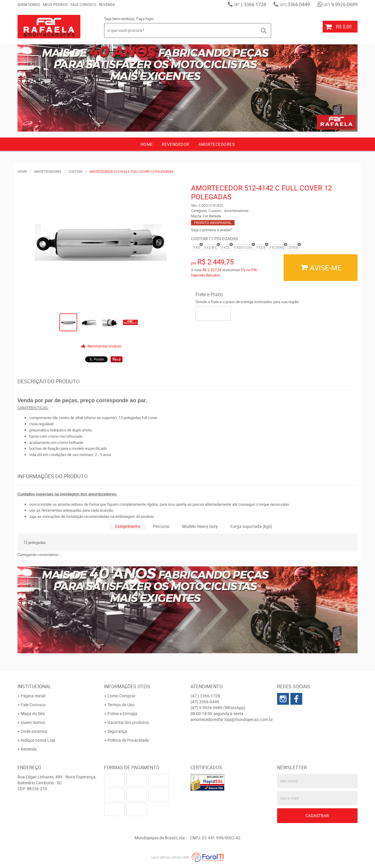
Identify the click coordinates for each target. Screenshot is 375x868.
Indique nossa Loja (38, 740)
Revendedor (176, 144)
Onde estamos (34, 731)
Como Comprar (121, 696)
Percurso (161, 526)
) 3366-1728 (250, 4)
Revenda (107, 4)
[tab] (128, 527)
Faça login (145, 19)
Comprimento (128, 526)
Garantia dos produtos (128, 722)
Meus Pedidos (55, 4)
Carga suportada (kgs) (251, 526)
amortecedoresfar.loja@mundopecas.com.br (232, 719)
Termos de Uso (121, 705)
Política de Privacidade (128, 740)
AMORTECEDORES (217, 144)
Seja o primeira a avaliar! (211, 230)
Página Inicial (33, 696)
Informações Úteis (127, 686)
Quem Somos (29, 4)
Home (147, 144)
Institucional (34, 686)
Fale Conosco (83, 4)
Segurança (117, 731)
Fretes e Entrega (122, 713)
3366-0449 (295, 4)
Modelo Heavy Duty (200, 526)
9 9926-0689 (341, 4)
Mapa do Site (33, 713)
